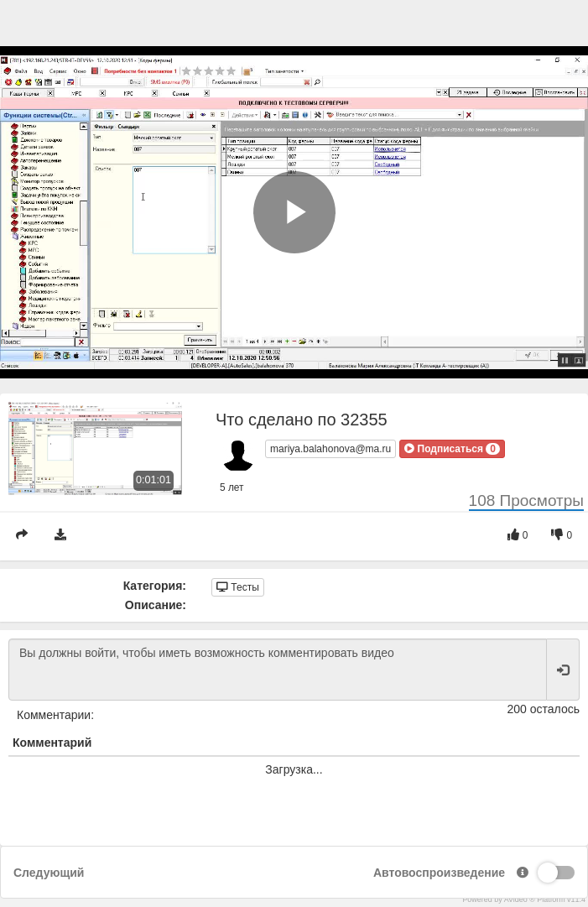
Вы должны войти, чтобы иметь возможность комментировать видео (278, 670)
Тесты (238, 587)
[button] (452, 449)
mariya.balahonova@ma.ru (330, 449)
